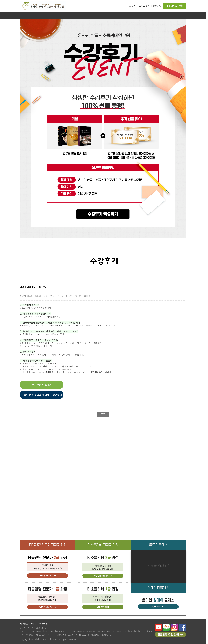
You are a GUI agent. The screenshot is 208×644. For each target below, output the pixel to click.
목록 (103, 414)
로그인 (132, 6)
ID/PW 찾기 (144, 6)
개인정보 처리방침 (28, 624)
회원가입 (157, 6)
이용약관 (43, 624)
